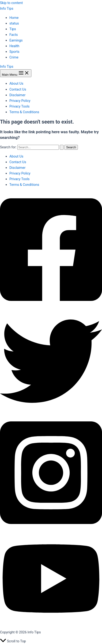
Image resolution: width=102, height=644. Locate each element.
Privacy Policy (20, 101)
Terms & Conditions (24, 112)
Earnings (16, 40)
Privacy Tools (19, 106)
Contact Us (18, 89)
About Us (16, 83)
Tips (13, 29)
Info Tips (7, 8)
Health (14, 46)
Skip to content (11, 3)
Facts (14, 35)
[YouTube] (51, 623)
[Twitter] (51, 411)
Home (14, 18)
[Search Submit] (62, 147)
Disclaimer (17, 95)
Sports (14, 52)
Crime (14, 57)
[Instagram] (51, 530)
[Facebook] (51, 307)
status (14, 23)
